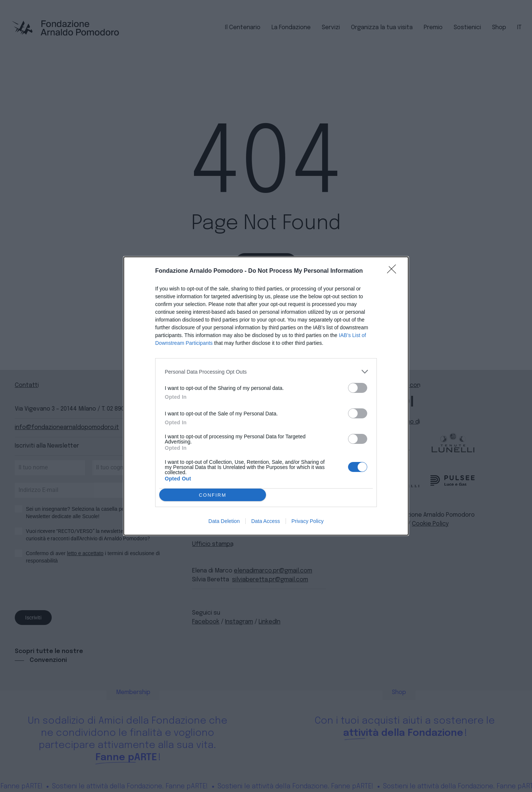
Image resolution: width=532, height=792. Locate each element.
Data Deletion (224, 521)
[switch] (358, 388)
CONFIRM (213, 495)
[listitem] (266, 372)
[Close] (394, 271)
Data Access (266, 521)
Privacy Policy (308, 521)
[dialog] (266, 396)
